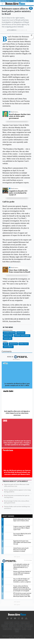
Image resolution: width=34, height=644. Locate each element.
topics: (5, 342)
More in (17, 357)
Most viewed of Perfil (17, 561)
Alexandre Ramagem (9, 333)
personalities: (8, 330)
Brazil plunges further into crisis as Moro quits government (20, 116)
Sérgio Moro (21, 333)
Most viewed (8, 516)
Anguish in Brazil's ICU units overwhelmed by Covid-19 (18, 193)
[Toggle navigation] (3, 4)
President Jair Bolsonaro (22, 336)
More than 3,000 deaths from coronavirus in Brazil (20, 271)
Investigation (13, 344)
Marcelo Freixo (8, 336)
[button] (31, 8)
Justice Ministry (8, 347)
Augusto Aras (8, 339)
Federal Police (24, 344)
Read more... (15, 112)
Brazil (6, 344)
